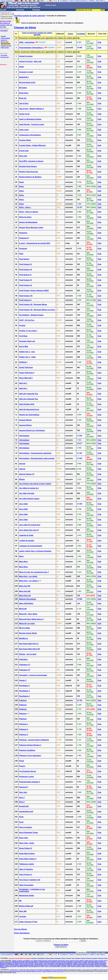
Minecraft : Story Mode (28, 614)
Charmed (42, 962)
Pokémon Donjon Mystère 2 (30, 745)
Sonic (21, 817)
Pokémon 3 (24, 735)
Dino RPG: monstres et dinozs (31, 161)
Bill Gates (23, 88)
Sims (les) (23, 792)
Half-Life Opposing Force (29, 409)
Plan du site (5, 42)
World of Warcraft (26, 906)
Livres (56, 964)
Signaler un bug (6, 46)
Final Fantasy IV (26, 264)
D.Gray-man (24, 151)
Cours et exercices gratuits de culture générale (37, 34)
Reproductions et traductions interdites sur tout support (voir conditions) (80, 970)
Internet (22, 464)
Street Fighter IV (26, 848)
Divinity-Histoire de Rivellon (30, 177)
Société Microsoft (26, 812)
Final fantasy (24, 259)
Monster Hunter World (28, 633)
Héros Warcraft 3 (26, 378)
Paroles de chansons (40, 965)
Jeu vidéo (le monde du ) (29, 488)
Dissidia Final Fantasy (28, 166)
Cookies (44, 971)
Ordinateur (23, 659)
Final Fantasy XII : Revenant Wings (33, 304)
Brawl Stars (24, 93)
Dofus (21, 182)
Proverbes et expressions (88, 965)
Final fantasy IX (25, 275)
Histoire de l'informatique (29, 415)
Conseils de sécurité (56, 970)
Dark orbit (23, 156)
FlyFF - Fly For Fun (27, 320)
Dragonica (23, 233)
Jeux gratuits (4, 55)
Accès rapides (5, 38)
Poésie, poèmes (77, 965)
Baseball (2, 962)
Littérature (78, 958)
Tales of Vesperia (26, 869)
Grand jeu (34, 958)
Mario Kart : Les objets (28, 576)
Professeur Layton (26, 777)
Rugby (105, 965)
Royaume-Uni (99, 965)
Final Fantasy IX (26, 270)
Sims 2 (22, 798)
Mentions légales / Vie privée (34, 971)
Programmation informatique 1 (31, 48)
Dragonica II (24, 238)
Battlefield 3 (24, 77)
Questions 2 (105, 966)
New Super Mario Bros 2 (29, 644)
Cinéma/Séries (41, 958)
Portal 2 (22, 766)
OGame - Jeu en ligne (28, 654)
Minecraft (23, 609)
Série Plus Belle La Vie (34, 966)
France (80, 963)
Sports (106, 958)
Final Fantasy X (25, 300)
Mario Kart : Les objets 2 (29, 581)
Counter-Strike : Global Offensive (32, 145)
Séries (42, 966)
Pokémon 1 (24, 724)
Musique (83, 958)
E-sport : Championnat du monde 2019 (35, 243)
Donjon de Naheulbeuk (28, 222)
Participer (36, 10)
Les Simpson (51, 964)
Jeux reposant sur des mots (27, 964)
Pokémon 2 (24, 729)
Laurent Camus (14, 970)
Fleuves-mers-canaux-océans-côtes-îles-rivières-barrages (58, 963)
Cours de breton (78, 962)
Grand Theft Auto (26, 367)
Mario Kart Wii (25, 591)
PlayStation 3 (24, 691)
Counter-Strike (25, 140)
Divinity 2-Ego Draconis (29, 172)
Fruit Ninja (23, 336)
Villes (69, 966)
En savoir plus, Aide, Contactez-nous (28, 970)
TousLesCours (81, 954)
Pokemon (70, 965)
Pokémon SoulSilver (27, 750)
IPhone (22, 479)
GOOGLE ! (23, 362)
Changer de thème (25, 27)
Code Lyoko (24, 130)
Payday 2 (23, 680)
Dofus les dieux (25, 217)
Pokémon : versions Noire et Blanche (34, 740)
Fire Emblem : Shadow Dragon (31, 315)
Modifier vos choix (52, 971)
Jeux (71, 954)
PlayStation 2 (24, 686)
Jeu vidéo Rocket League (29, 499)
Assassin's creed (26, 72)
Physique (64, 965)
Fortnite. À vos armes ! (28, 331)
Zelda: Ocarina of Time (28, 922)
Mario (21, 556)
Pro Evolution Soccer (28, 771)
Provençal (101, 958)
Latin (73, 958)
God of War (24, 346)
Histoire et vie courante (101, 963)
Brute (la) (23, 98)
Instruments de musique (13, 964)
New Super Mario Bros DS (29, 649)
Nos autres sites (5, 57)
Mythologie (103, 964)
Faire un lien (5, 48)
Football (75, 963)
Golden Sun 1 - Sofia (27, 357)
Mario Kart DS (25, 586)
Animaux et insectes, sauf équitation (21, 961)
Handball (85, 963)
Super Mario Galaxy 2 (28, 859)
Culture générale (50, 958)
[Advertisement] (6, 76)
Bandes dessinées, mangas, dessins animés (96, 961)
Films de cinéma (38, 963)
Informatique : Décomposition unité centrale (37, 458)
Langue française (39, 964)
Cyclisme (85, 962)
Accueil (3, 10)
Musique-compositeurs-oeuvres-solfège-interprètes (86, 964)
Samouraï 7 (24, 787)
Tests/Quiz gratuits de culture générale (29, 16)
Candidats (81, 34)
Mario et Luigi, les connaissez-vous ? (34, 572)
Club (99, 42)
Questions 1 (98, 966)
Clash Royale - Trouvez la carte (32, 124)
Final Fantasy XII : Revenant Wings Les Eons (37, 310)
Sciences (2, 966)
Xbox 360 (23, 911)
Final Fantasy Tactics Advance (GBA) (34, 291)
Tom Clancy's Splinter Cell (30, 880)
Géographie (58, 958)
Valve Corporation (26, 885)
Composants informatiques (30, 135)
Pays (47, 965)
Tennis (46, 966)
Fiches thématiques (22, 933)
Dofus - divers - (25, 207)
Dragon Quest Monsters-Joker (31, 228)
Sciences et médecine (92, 958)
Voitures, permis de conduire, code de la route (83, 966)
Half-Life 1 (23, 383)
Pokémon (23, 700)
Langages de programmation (31, 546)
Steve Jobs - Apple (27, 843)
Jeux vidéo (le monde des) (30, 525)
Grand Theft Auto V (27, 373)
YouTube (23, 917)
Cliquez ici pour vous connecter (7, 17)
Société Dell (24, 806)
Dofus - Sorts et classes (29, 212)
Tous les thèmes (20, 929)
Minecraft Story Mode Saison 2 (31, 619)
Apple (21, 67)
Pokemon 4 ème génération (30, 756)
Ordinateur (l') (25, 665)
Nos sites (100, 954)
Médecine (2, 965)
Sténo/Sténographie (22, 966)
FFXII (21, 254)
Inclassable (3, 964)
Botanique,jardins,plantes (18, 962)
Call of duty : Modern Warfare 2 (32, 109)
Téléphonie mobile (26, 864)
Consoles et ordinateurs (67, 962)
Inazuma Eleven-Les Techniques (32, 430)
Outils (92, 954)
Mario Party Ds (25, 596)
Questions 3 (4, 968)
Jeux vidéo (23, 504)
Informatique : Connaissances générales (35, 453)
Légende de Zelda (26, 535)
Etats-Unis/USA (30, 963)
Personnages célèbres (55, 965)
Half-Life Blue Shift (27, 404)
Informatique (24, 436)
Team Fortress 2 (26, 875)
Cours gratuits (7, 954)
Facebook (23, 249)
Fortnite (22, 325)
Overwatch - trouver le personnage (33, 675)
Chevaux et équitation (50, 962)
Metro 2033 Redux (26, 603)
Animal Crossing (26, 56)
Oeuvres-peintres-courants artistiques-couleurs (22, 965)
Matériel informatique (28, 599)
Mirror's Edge (25, 628)
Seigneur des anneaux (11, 966)
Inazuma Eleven (25, 420)
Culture (64, 954)
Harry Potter (91, 963)
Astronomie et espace (64, 961)
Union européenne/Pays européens (58, 966)
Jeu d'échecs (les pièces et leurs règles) (35, 484)
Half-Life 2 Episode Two (29, 399)
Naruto (7, 965)
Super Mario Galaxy (27, 854)
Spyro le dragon (26, 827)
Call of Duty (24, 103)
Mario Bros (24, 562)
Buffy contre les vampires (32, 962)
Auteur (70, 34)
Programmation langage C (30, 782)
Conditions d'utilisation (44, 970)
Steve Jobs (24, 838)
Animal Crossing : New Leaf (30, 61)
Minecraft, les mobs (27, 624)
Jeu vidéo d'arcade (27, 493)
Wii (20, 901)
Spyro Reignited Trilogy (29, 833)
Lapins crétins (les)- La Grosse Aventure (35, 551)
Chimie (58, 962)
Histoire (64, 958)
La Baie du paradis (27, 541)
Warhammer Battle (27, 896)
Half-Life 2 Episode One (29, 394)
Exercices (20, 10)
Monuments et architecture (66, 964)
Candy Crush (24, 114)
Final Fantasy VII (26, 296)
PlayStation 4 (24, 696)
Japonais (69, 958)
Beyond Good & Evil (27, 82)
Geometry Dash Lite (27, 341)
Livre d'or (4, 40)
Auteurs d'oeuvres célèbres (77, 961)
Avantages (4, 31)
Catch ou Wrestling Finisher (30, 119)
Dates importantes (93, 962)
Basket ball (8, 962)
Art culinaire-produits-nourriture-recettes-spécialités (44, 961)
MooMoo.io (24, 638)
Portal (21, 761)
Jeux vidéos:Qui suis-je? (29, 530)
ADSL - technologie (27, 42)
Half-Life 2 (23, 388)
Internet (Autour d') (27, 474)
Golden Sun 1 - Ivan (27, 352)
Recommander (6, 44)
